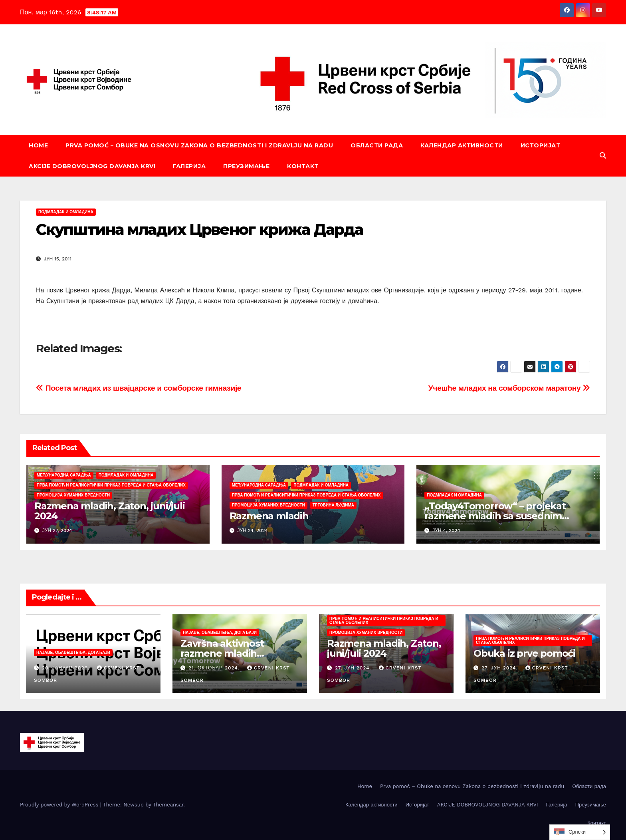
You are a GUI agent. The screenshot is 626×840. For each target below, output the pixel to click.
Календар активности (462, 145)
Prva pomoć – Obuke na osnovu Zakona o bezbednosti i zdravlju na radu (199, 145)
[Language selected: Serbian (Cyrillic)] (580, 832)
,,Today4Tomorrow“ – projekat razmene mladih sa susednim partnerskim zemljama (495, 516)
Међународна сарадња (64, 475)
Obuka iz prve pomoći (524, 653)
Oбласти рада (377, 145)
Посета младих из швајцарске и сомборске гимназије (139, 388)
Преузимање (246, 166)
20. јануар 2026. (67, 668)
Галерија (189, 166)
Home (38, 145)
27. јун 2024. (354, 668)
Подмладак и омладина (66, 212)
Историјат (541, 145)
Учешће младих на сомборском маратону (509, 388)
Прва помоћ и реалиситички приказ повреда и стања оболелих (111, 485)
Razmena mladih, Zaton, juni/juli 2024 (110, 511)
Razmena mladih (269, 516)
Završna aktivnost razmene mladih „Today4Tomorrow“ (227, 653)
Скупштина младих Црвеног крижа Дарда (200, 229)
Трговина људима (333, 505)
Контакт (303, 166)
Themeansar (168, 805)
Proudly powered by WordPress (60, 805)
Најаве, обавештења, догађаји (73, 652)
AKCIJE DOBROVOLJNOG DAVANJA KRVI (92, 166)
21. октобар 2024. (215, 668)
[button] (603, 156)
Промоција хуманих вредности (73, 495)
